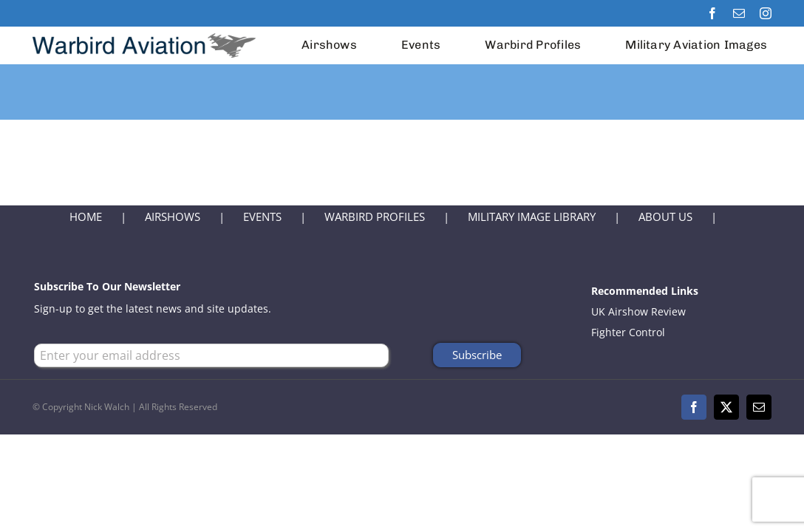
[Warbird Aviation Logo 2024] (146, 31)
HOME (86, 216)
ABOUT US (665, 216)
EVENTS (262, 216)
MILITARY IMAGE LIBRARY (532, 216)
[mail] (739, 13)
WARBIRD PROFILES (375, 216)
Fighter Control (628, 332)
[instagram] (766, 13)
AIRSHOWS (173, 216)
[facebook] (712, 13)
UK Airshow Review (638, 311)
